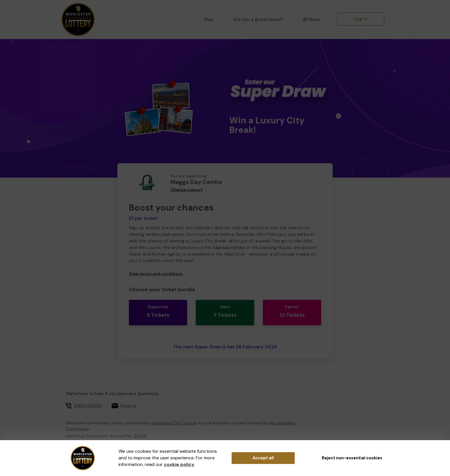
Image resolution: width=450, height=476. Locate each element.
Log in (361, 19)
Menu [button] (312, 19)
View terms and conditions (156, 274)
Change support (187, 190)
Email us (128, 398)
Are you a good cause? (258, 19)
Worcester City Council (174, 416)
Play (209, 19)
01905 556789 (88, 398)
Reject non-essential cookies (352, 458)
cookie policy (179, 464)
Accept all (263, 458)
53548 (140, 429)
